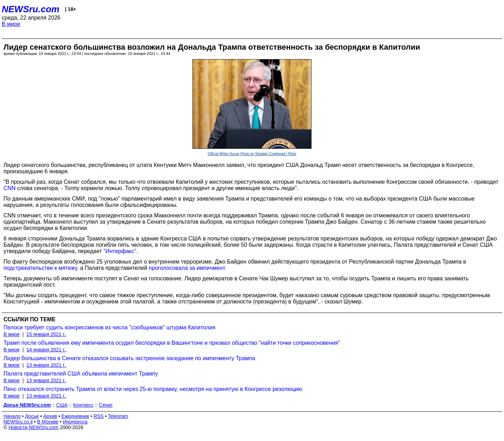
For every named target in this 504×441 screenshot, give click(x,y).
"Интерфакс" (120, 251)
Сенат (106, 405)
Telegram (118, 416)
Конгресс (83, 405)
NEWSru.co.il (18, 422)
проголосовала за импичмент (187, 268)
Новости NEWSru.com (33, 427)
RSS (99, 416)
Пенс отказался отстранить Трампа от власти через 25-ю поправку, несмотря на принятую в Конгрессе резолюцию (153, 389)
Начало (12, 416)
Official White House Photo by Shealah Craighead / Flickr (252, 154)
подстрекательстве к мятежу (40, 268)
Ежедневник (75, 416)
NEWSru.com (31, 9)
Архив (50, 416)
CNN (10, 188)
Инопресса (75, 422)
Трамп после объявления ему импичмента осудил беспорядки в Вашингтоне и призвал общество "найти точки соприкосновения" (172, 343)
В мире (11, 24)
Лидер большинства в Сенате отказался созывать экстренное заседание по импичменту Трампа (129, 358)
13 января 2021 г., (46, 365)
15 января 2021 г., (46, 334)
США (62, 405)
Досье (32, 416)
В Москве (48, 422)
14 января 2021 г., (46, 350)
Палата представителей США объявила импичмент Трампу (81, 374)
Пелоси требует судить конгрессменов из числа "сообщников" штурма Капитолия (109, 327)
